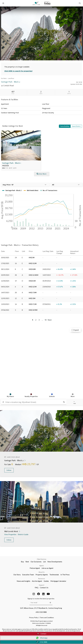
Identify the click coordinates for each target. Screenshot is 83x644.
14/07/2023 (5, 293)
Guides (46, 581)
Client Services (42, 559)
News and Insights (24, 581)
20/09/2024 (5, 275)
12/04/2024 (5, 281)
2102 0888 (42, 642)
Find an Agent (35, 568)
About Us (42, 572)
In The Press (65, 575)
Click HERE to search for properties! (18, 71)
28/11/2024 (5, 269)
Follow (9, 470)
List (44, 562)
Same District (76, 126)
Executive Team (28, 575)
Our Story (17, 575)
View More (42, 174)
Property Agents (42, 575)
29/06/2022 (5, 310)
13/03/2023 (5, 304)
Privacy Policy (34, 618)
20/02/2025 (5, 258)
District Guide (23, 534)
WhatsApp (42, 638)
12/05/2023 (5, 298)
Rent (27, 562)
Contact (41, 634)
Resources (42, 579)
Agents (42, 566)
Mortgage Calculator (58, 581)
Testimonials (54, 575)
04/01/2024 (5, 287)
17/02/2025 (5, 263)
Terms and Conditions (47, 618)
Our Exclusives (36, 562)
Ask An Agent (37, 581)
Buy (22, 562)
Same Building (65, 126)
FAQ (37, 587)
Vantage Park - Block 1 (12, 163)
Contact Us (44, 587)
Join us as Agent (47, 568)
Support (42, 585)
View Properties (11, 534)
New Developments (55, 562)
